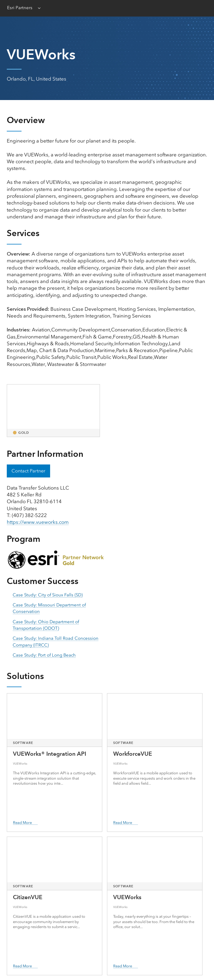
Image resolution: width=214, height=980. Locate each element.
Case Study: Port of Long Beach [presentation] (44, 655)
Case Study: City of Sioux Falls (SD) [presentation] (48, 595)
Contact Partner (28, 471)
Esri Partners (20, 8)
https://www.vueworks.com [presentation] (38, 522)
